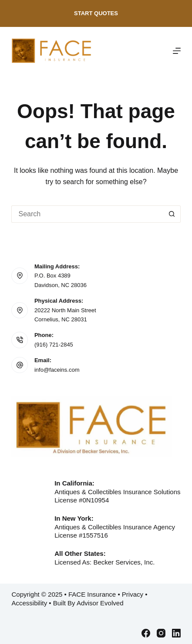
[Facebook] (146, 633)
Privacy (133, 594)
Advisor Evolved (100, 603)
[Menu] (177, 51)
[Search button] (172, 214)
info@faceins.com (57, 370)
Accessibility (29, 603)
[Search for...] (87, 214)
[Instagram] (161, 633)
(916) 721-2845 (54, 345)
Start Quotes (96, 13)
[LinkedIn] (176, 633)
